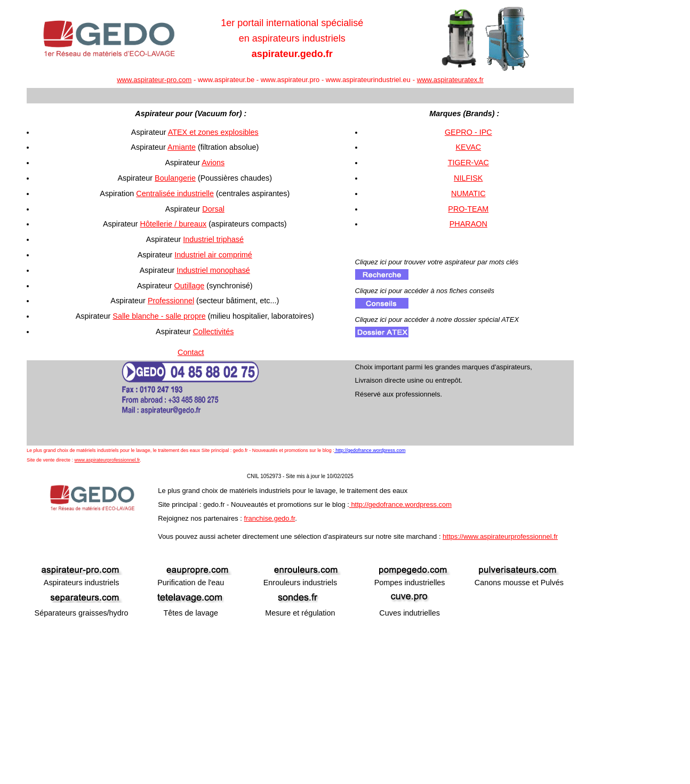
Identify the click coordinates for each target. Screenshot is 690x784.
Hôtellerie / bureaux (174, 224)
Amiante (182, 147)
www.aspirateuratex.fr (450, 80)
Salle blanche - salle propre (159, 316)
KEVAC (468, 147)
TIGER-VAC (468, 163)
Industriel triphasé (213, 239)
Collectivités (214, 332)
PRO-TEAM (468, 209)
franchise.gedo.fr (270, 518)
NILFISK (468, 178)
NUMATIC (468, 193)
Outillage (190, 286)
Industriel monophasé (213, 270)
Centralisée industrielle (175, 193)
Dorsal (213, 209)
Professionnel (171, 301)
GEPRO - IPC (468, 132)
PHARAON (468, 224)
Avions (213, 163)
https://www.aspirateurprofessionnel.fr (500, 536)
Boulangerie (175, 178)
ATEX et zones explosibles (213, 132)
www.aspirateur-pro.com (154, 80)
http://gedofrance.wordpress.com (370, 450)
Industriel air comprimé (213, 255)
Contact (191, 352)
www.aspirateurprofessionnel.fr (107, 460)
